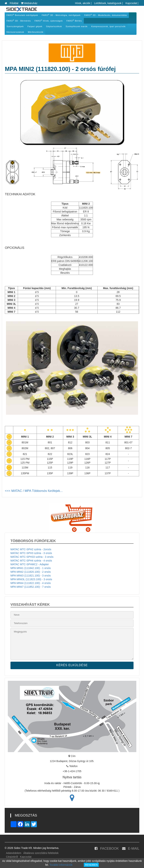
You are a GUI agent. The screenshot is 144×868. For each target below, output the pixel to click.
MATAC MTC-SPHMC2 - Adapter (30, 564)
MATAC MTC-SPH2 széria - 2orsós (31, 549)
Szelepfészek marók (77, 26)
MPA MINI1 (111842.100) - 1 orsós (31, 568)
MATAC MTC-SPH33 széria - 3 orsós (32, 557)
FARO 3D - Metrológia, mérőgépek (61, 15)
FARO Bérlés (74, 21)
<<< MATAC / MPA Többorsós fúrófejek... (34, 491)
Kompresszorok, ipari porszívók (108, 26)
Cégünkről (12, 857)
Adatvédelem (14, 853)
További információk (61, 865)
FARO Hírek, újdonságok (49, 21)
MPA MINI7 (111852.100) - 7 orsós (31, 587)
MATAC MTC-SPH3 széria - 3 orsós (31, 553)
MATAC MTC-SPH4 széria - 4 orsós (31, 561)
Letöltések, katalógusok (108, 3)
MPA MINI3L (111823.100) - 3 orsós (31, 579)
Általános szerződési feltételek (41, 853)
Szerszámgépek (15, 26)
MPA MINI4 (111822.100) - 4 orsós (31, 583)
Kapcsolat (131, 3)
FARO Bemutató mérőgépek (22, 15)
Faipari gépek (35, 26)
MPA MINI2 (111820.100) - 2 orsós (31, 572)
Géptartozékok (54, 26)
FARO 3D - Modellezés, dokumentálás (106, 15)
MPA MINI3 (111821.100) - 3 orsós (31, 576)
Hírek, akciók (83, 3)
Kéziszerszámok (15, 32)
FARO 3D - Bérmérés (19, 21)
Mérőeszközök (36, 32)
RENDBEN (91, 865)
